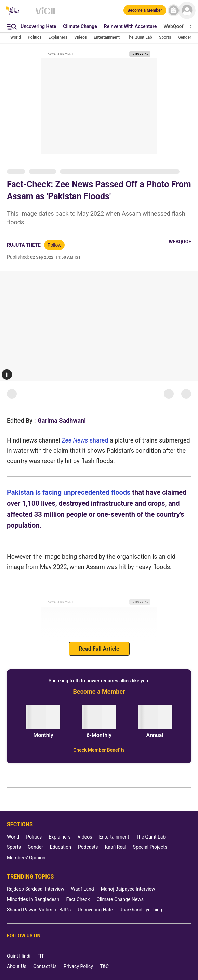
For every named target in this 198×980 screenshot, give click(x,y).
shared (100, 440)
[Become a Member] (145, 10)
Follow (54, 245)
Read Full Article (99, 649)
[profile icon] (187, 10)
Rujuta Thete (24, 245)
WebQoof (180, 242)
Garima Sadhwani (62, 420)
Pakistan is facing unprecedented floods (69, 492)
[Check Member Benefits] (99, 750)
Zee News (75, 440)
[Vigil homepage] (47, 14)
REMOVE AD (140, 54)
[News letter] (174, 10)
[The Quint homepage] (12, 11)
